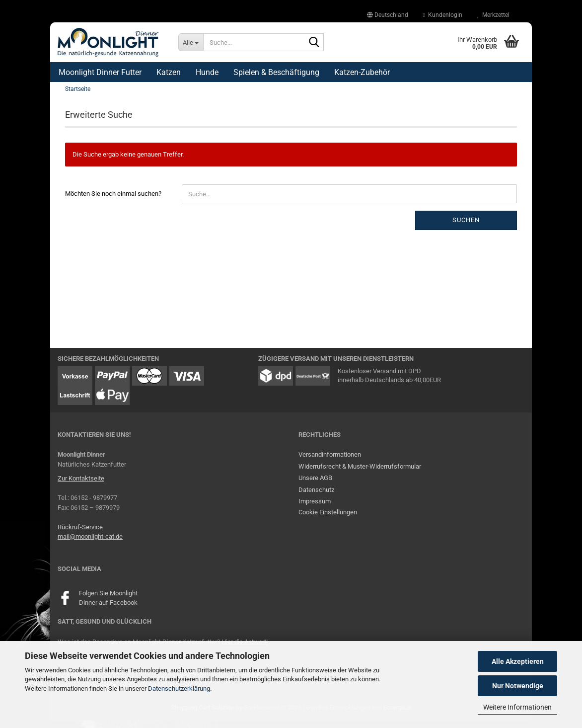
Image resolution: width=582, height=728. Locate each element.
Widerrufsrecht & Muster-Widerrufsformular (360, 474)
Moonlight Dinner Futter (100, 72)
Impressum (315, 509)
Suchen (466, 228)
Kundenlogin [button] (443, 15)
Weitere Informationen (517, 707)
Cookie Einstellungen (328, 520)
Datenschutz (316, 497)
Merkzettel (493, 15)
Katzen (169, 72)
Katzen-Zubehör (362, 72)
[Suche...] (191, 42)
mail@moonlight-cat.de (90, 544)
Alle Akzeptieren (518, 661)
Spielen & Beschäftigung (276, 72)
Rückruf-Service (80, 534)
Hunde (207, 72)
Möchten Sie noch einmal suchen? (113, 202)
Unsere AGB (315, 486)
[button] (388, 15)
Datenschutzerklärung (179, 688)
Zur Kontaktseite (81, 486)
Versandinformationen (330, 462)
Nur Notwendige (518, 686)
